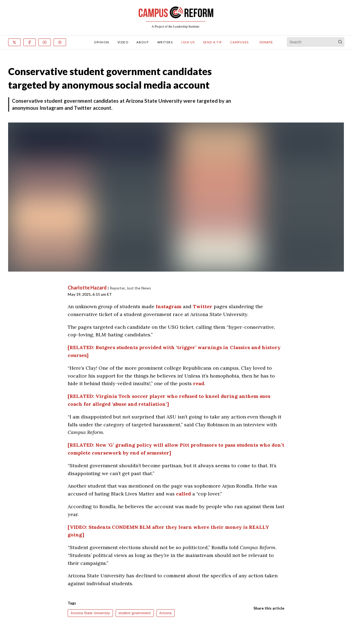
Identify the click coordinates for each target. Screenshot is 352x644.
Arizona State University (90, 613)
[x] (14, 42)
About (143, 42)
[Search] (340, 42)
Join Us (188, 42)
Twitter (203, 306)
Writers (165, 42)
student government (135, 613)
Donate (266, 42)
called (183, 494)
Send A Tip (213, 42)
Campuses (239, 42)
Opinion (102, 42)
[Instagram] (60, 42)
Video (123, 42)
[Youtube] (45, 42)
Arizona (166, 613)
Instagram (169, 306)
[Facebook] (30, 42)
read (199, 383)
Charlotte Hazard (88, 288)
